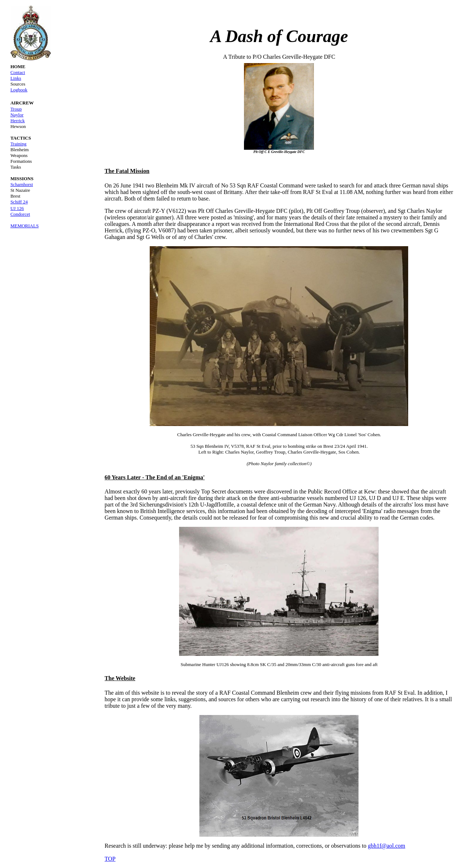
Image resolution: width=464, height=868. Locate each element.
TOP (110, 859)
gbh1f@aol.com (387, 846)
